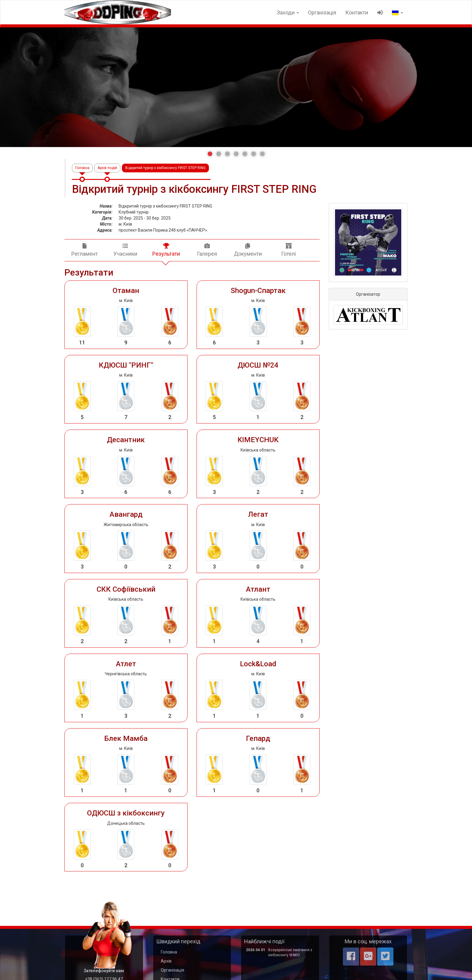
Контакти (357, 12)
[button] (210, 154)
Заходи (288, 12)
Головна (82, 168)
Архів (166, 961)
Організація (322, 12)
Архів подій (107, 168)
